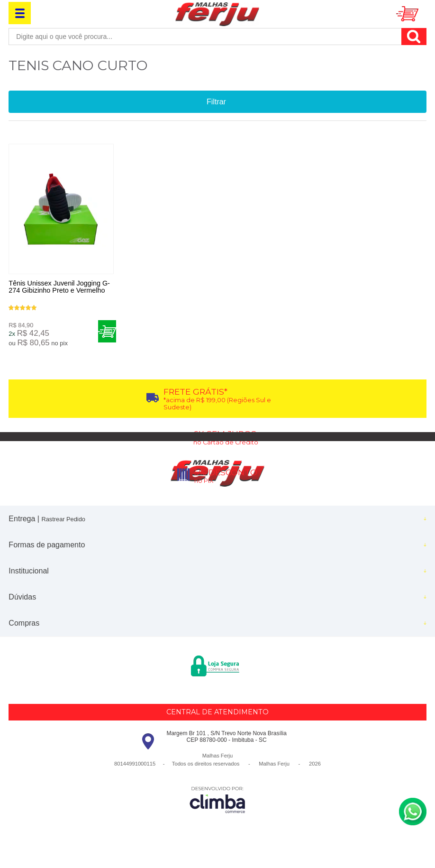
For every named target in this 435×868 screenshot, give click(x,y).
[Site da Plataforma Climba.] (217, 802)
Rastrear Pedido (63, 522)
